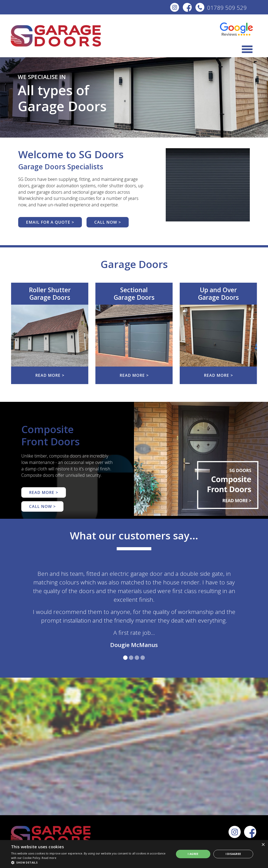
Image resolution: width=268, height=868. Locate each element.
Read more (49, 858)
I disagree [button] (233, 854)
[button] (90, 862)
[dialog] (134, 854)
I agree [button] (193, 854)
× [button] (263, 845)
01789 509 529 (221, 8)
